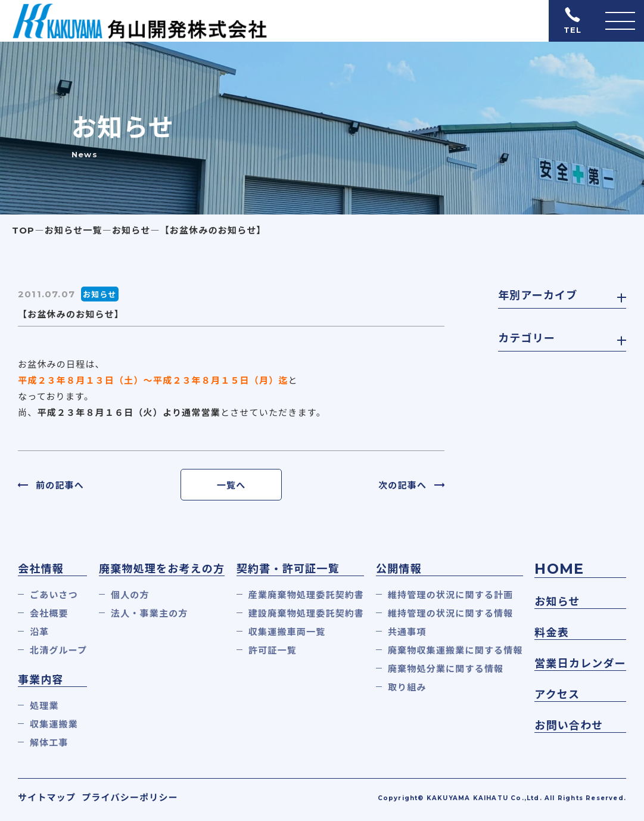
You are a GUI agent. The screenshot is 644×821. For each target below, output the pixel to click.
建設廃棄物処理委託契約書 (306, 613)
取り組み (407, 687)
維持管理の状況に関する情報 (451, 613)
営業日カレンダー (580, 664)
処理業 (44, 706)
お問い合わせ (569, 726)
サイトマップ (47, 797)
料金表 (552, 633)
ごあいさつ (54, 595)
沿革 (39, 632)
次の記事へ (402, 485)
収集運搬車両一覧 (287, 632)
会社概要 (49, 613)
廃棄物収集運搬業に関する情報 (455, 650)
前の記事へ (60, 485)
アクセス (557, 695)
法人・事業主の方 (150, 613)
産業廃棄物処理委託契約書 (306, 595)
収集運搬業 (54, 724)
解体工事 (49, 743)
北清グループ (58, 650)
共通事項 (407, 632)
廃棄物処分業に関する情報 (446, 669)
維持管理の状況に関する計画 (451, 595)
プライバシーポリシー (130, 797)
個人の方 (130, 595)
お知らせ (557, 602)
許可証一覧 (273, 650)
